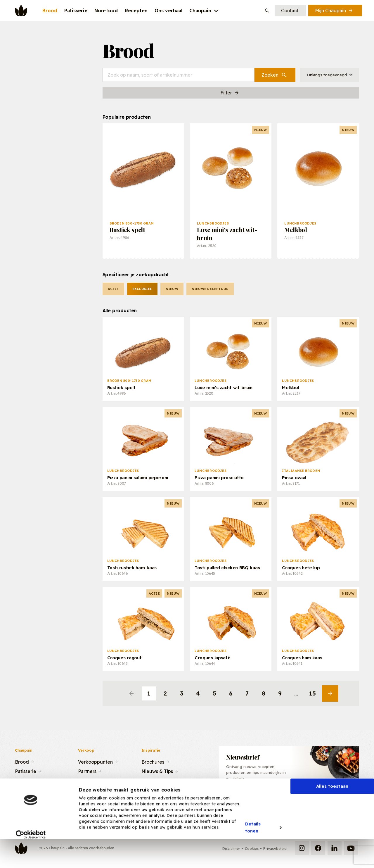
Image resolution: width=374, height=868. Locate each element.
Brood (22, 761)
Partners (87, 771)
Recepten (26, 780)
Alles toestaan (332, 811)
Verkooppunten (95, 761)
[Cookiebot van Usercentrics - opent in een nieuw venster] (31, 859)
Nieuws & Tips (157, 771)
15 (312, 693)
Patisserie (26, 771)
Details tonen (253, 852)
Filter (230, 93)
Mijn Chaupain (334, 11)
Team (84, 780)
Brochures (153, 761)
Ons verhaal (28, 789)
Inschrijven (329, 800)
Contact (290, 11)
